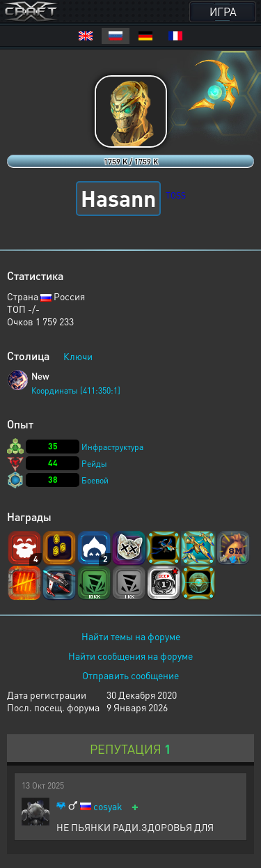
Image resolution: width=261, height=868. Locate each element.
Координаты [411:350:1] (76, 390)
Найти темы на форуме (131, 636)
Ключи (78, 356)
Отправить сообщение (130, 675)
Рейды (94, 464)
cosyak (108, 806)
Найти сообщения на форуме (130, 656)
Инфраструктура (112, 447)
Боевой (95, 480)
